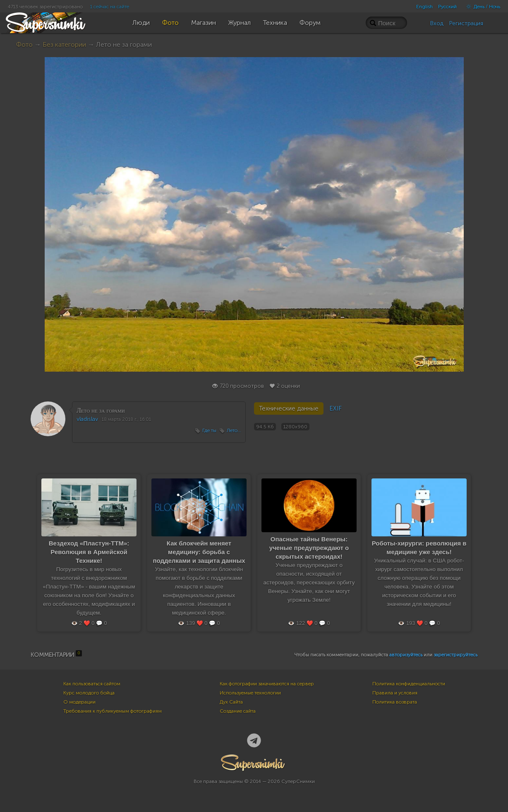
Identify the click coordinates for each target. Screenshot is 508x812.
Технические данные (289, 408)
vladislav (87, 419)
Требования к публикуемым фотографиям (113, 711)
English (424, 7)
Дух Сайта (231, 702)
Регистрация (466, 23)
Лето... (234, 430)
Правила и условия (395, 693)
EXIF (335, 408)
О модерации (79, 702)
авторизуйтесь (406, 655)
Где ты (209, 430)
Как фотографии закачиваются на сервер (267, 684)
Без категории (64, 44)
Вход (437, 23)
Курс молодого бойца (89, 693)
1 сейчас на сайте (110, 7)
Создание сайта (238, 711)
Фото (24, 44)
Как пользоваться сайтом (92, 684)
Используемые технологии (250, 693)
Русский (447, 7)
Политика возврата (395, 702)
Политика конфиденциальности (409, 684)
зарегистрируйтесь (455, 655)
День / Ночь (481, 7)
